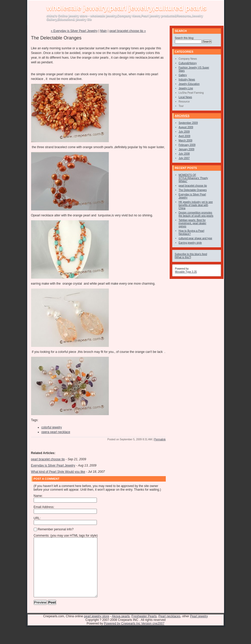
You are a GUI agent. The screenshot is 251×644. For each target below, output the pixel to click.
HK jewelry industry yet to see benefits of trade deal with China (196, 205)
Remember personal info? (54, 529)
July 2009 (184, 132)
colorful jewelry (52, 427)
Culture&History (188, 63)
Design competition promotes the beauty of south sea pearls (196, 214)
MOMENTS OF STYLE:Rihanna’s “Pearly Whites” (193, 178)
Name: (38, 496)
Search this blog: (185, 38)
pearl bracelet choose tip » (128, 31)
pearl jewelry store (96, 628)
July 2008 (184, 154)
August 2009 (186, 127)
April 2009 (185, 136)
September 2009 (188, 123)
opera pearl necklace (56, 432)
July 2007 (184, 158)
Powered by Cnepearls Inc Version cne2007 (134, 635)
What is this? (183, 257)
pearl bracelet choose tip (48, 459)
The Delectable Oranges (193, 190)
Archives (182, 116)
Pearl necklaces (170, 628)
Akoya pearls (121, 628)
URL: (37, 518)
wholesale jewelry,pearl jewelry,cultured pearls (127, 8)
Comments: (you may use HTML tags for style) (66, 536)
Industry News (187, 80)
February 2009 (187, 145)
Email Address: (44, 507)
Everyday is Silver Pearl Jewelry (53, 465)
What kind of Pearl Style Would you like (58, 472)
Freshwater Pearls (144, 628)
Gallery (183, 75)
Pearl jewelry (199, 628)
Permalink (160, 439)
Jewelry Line (186, 88)
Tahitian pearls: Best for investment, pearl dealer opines (193, 223)
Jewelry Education (189, 84)
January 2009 (187, 149)
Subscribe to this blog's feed (191, 254)
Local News (185, 97)
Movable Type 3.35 (186, 272)
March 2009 (186, 141)
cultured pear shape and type (196, 238)
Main (103, 31)
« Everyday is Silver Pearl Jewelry (74, 31)
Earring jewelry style (190, 243)
